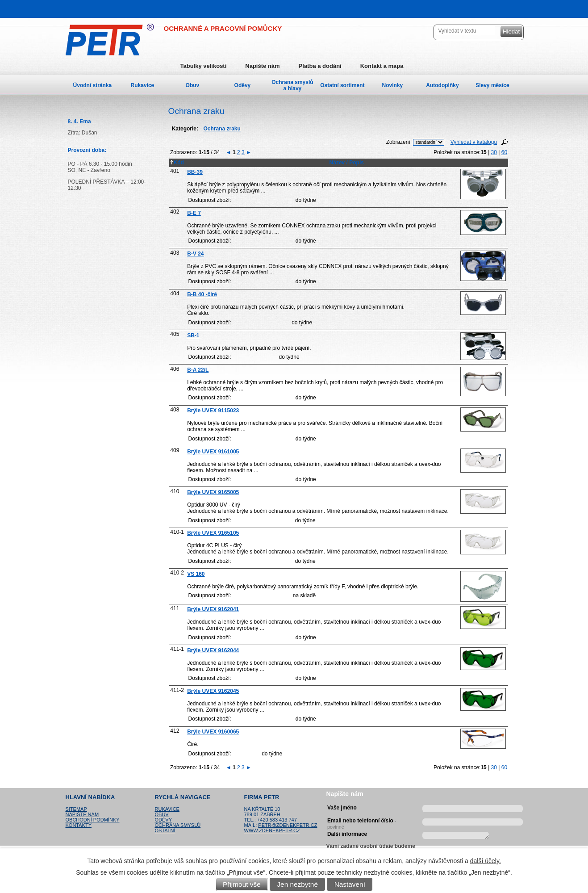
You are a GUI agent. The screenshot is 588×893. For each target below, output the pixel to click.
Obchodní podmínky (93, 820)
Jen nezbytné (297, 884)
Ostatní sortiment (342, 85)
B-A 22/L (198, 370)
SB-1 (193, 335)
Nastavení (350, 884)
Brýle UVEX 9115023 (213, 411)
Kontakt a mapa (382, 66)
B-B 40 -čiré (202, 294)
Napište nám (262, 66)
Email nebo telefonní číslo (362, 822)
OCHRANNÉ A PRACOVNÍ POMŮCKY (223, 28)
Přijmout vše (242, 884)
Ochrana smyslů (178, 825)
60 (504, 152)
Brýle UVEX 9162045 (213, 691)
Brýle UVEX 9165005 (213, 492)
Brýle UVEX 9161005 (213, 452)
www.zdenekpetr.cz (272, 830)
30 (494, 152)
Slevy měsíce (492, 85)
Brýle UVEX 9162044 (213, 650)
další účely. (486, 861)
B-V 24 (195, 254)
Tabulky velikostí (204, 66)
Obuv (193, 85)
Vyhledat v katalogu (474, 142)
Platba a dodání (320, 66)
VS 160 (196, 574)
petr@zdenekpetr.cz (288, 825)
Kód (177, 163)
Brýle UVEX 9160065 (213, 732)
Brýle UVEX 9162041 (213, 609)
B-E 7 (194, 213)
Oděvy (243, 85)
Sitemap (76, 809)
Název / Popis (347, 163)
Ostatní (165, 830)
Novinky (393, 85)
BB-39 (195, 172)
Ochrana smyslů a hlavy (292, 85)
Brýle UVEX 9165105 (213, 533)
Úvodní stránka (93, 85)
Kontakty (79, 825)
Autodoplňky (442, 85)
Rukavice (143, 85)
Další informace (347, 834)
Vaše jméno (342, 808)
